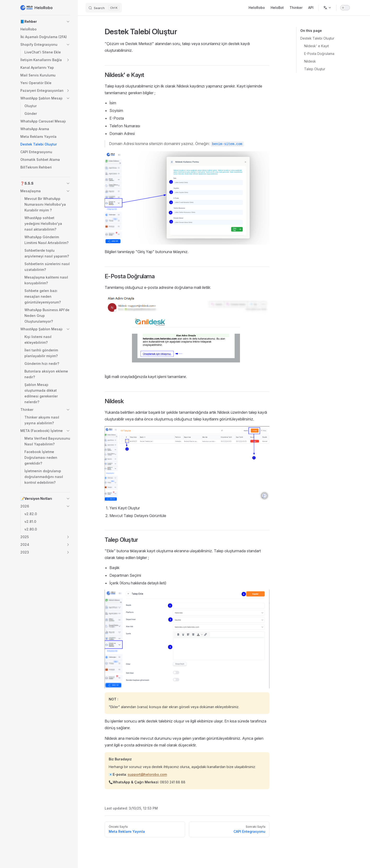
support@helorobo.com (147, 774)
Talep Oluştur (315, 69)
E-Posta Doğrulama (319, 54)
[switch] (345, 8)
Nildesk (310, 61)
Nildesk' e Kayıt (316, 46)
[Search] (104, 8)
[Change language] (327, 8)
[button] (45, 22)
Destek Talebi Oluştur (317, 38)
